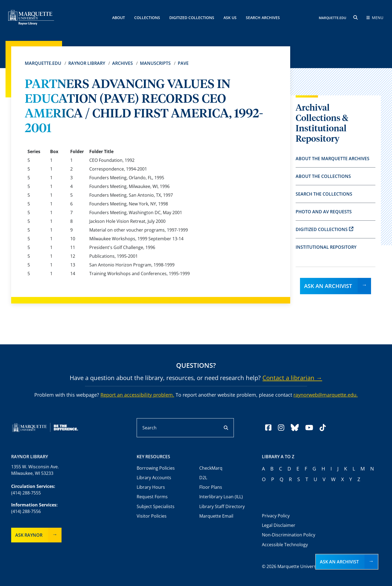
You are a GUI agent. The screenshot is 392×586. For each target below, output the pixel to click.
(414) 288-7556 (26, 511)
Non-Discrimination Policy (289, 535)
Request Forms (152, 497)
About (119, 18)
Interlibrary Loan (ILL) (221, 497)
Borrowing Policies (156, 468)
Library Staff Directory (222, 506)
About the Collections (323, 176)
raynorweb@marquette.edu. (326, 395)
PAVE (183, 63)
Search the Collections (324, 194)
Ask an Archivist (328, 286)
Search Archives (263, 18)
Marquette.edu (43, 63)
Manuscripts (155, 63)
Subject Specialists (156, 506)
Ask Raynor (29, 535)
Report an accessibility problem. (137, 395)
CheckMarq (211, 468)
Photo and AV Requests (324, 212)
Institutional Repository (326, 247)
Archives (122, 63)
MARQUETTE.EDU (333, 18)
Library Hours (151, 487)
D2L (203, 478)
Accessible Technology (285, 545)
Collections (147, 18)
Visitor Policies (152, 516)
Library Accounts (154, 478)
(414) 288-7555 (26, 493)
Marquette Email (216, 516)
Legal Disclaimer (279, 525)
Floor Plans (211, 487)
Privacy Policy (276, 516)
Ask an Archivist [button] (339, 562)
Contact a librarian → (292, 378)
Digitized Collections (192, 18)
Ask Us (230, 18)
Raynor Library (87, 63)
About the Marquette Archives (333, 159)
